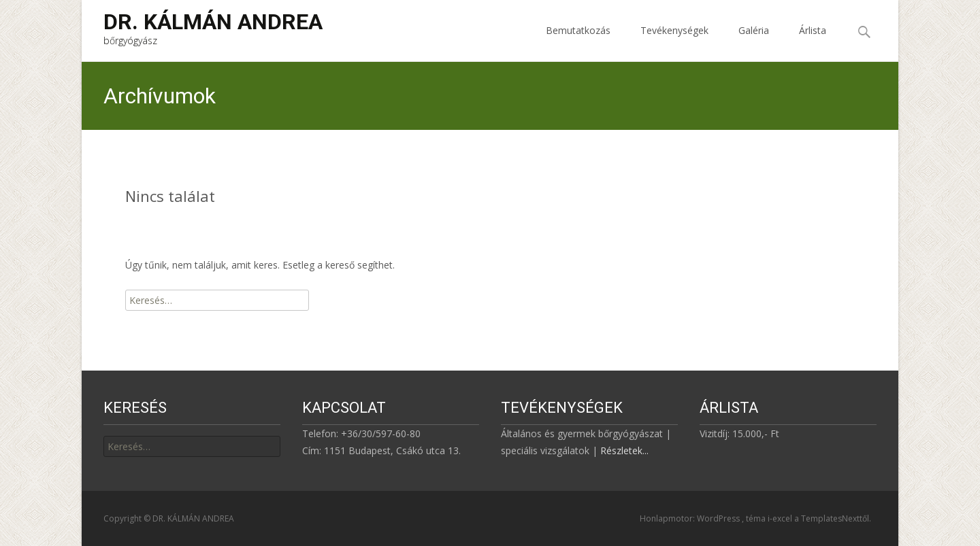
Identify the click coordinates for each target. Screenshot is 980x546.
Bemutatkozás (578, 42)
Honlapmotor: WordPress (691, 518)
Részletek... (624, 450)
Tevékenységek (674, 42)
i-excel (781, 518)
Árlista (813, 42)
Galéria (754, 42)
